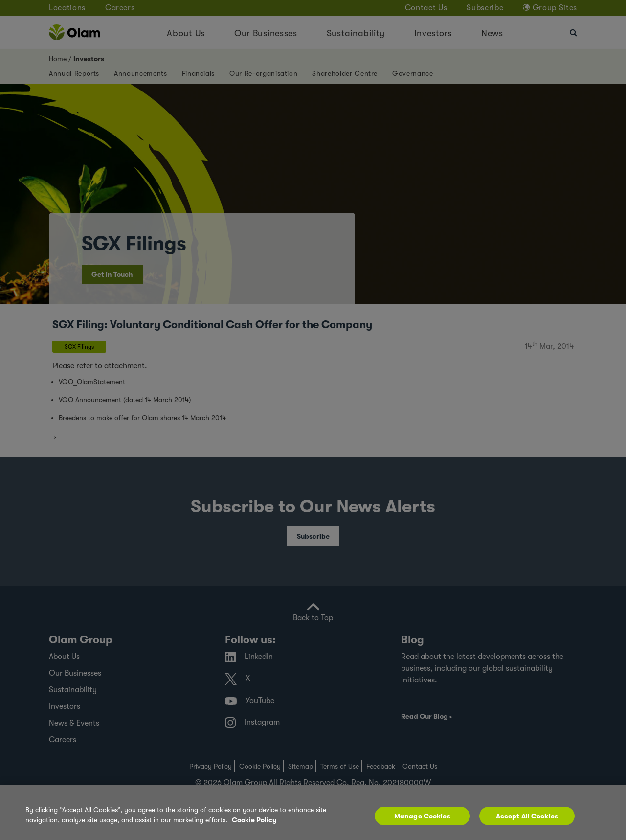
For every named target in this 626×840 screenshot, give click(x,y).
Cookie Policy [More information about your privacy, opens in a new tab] (254, 820)
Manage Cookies (422, 816)
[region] (313, 813)
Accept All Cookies (527, 816)
